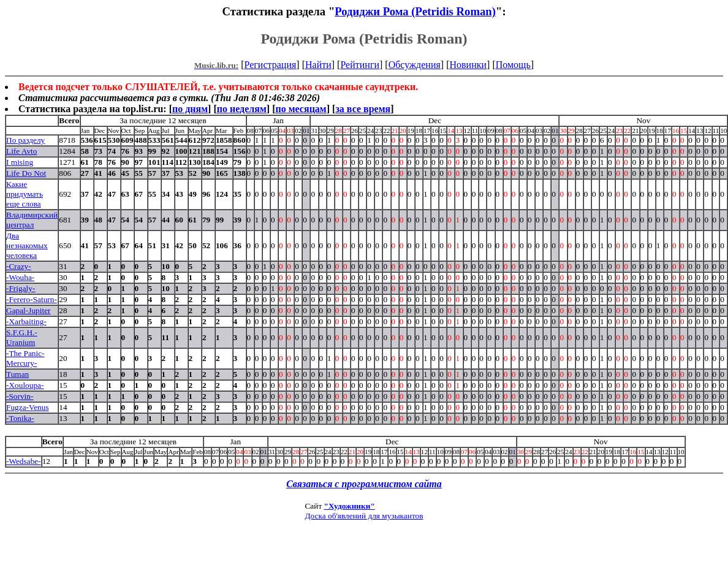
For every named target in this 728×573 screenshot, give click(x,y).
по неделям (242, 109)
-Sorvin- (20, 396)
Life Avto (21, 151)
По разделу (25, 140)
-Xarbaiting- (26, 321)
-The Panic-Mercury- (25, 358)
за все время (363, 109)
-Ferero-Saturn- (32, 299)
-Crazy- (19, 266)
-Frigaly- (21, 288)
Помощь (513, 65)
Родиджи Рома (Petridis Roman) (415, 11)
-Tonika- (20, 418)
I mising (20, 162)
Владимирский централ (32, 220)
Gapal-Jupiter (28, 310)
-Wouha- (20, 277)
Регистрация (271, 65)
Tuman (17, 374)
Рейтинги (360, 65)
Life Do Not (26, 173)
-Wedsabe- (24, 461)
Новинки (468, 65)
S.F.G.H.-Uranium (22, 337)
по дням (190, 109)
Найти (318, 65)
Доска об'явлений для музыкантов (364, 516)
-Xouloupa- (25, 385)
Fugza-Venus (28, 407)
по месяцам (301, 109)
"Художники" (350, 506)
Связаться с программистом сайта (364, 484)
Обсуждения (415, 65)
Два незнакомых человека (27, 245)
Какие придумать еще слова (25, 194)
